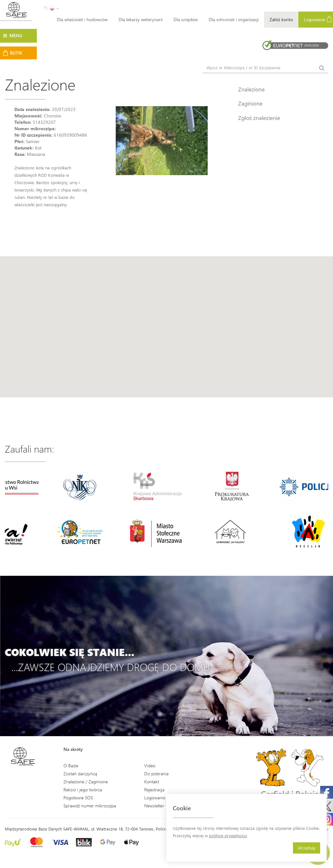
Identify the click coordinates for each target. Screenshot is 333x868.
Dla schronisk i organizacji (234, 19)
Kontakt (152, 782)
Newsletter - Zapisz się (166, 806)
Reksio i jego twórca (83, 790)
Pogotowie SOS (78, 798)
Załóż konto (281, 19)
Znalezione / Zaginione (86, 782)
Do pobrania (156, 774)
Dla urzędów (186, 19)
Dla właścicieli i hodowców (82, 19)
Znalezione (251, 89)
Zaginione (250, 103)
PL (51, 8)
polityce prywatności (228, 835)
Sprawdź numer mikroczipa (90, 806)
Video (150, 766)
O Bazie (71, 766)
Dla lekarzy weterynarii (141, 19)
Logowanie (155, 798)
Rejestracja (154, 790)
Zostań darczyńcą (80, 774)
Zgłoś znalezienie (259, 118)
